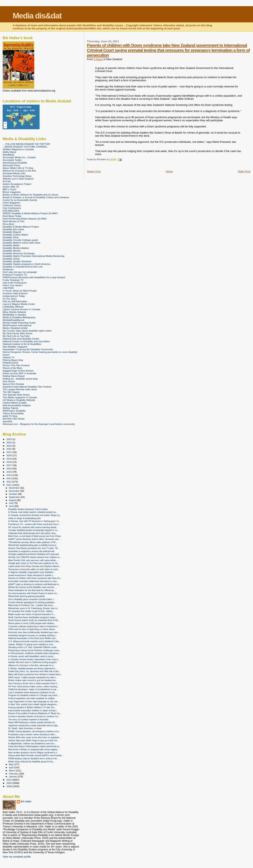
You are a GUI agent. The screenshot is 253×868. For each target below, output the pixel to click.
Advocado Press (11, 165)
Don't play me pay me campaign (20, 272)
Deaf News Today (12, 216)
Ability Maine (9, 152)
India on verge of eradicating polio (24, 518)
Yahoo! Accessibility (13, 413)
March (12, 771)
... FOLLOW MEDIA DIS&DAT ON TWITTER (26, 144)
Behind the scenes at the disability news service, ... (33, 587)
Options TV (9, 357)
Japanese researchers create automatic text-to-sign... (34, 725)
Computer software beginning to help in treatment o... (34, 626)
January (13, 777)
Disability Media (11, 245)
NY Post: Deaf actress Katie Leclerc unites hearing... (33, 686)
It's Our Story (10, 299)
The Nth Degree (11, 392)
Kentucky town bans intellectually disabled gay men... (34, 632)
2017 (9, 465)
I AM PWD (8, 288)
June (12, 506)
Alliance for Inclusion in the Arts (19, 171)
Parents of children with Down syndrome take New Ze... (35, 578)
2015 (9, 472)
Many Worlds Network (14, 312)
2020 (9, 455)
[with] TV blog (10, 416)
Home (169, 171)
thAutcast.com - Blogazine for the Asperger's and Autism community (39, 424)
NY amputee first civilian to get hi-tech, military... (31, 611)
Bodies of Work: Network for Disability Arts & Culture (30, 195)
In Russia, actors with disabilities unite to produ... (32, 656)
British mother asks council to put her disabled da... (33, 680)
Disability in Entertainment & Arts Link (23, 267)
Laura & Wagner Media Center (19, 304)
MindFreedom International (17, 325)
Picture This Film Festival (16, 365)
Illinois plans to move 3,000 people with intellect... (32, 623)
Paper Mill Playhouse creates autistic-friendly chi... (32, 722)
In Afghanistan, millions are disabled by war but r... (32, 743)
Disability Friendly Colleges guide (20, 240)
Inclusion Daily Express (15, 293)
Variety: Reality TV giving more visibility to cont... (31, 644)
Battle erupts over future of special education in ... (32, 614)
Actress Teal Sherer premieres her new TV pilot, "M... (34, 548)
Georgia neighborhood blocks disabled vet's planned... (34, 554)
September (15, 497)
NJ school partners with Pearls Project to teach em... (33, 593)
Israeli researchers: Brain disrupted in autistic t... (31, 575)
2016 (9, 468)
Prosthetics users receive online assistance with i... (33, 734)
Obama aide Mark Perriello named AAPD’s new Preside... (36, 755)
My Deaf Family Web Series (18, 333)
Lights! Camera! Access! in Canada (21, 309)
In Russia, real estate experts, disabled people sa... (33, 512)
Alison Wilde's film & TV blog (18, 168)
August (13, 500)
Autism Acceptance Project (17, 184)
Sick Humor (9, 381)
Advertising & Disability (15, 163)
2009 (9, 783)
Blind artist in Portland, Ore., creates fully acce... (31, 605)
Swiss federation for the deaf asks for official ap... (32, 590)
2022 (9, 449)
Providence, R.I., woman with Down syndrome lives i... (34, 524)
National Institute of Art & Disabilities (22, 344)
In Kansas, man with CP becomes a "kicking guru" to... (34, 521)
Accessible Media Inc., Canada (19, 157)
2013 (9, 478)
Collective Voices (12, 205)
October (13, 494)
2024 (9, 442)
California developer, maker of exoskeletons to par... (33, 689)
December (15, 488)
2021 (9, 452)
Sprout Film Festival (13, 384)
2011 (9, 485)
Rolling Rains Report (14, 376)
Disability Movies (12, 251)
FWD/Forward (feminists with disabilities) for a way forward (34, 277)
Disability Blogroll (12, 232)
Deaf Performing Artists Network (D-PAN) (24, 219)
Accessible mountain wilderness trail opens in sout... (33, 581)
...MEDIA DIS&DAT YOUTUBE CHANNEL (25, 147)
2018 (9, 462)
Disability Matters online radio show (22, 243)
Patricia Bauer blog (13, 360)
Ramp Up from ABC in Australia (19, 373)
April (12, 767)
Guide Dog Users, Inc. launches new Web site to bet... (34, 671)
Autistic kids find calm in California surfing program (32, 662)
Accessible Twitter (12, 160)
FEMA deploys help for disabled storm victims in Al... (33, 758)
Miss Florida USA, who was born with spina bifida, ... (33, 560)
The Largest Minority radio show (20, 389)
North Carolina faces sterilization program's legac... (33, 617)
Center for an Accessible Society (20, 200)
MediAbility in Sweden (14, 315)
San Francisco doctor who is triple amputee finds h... (33, 683)
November (15, 491)
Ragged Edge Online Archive (18, 371)
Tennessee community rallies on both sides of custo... (34, 569)
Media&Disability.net (13, 320)
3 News (98, 59)
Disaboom (8, 269)
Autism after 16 (11, 187)
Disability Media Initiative (16, 248)
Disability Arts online (13, 229)
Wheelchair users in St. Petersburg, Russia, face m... (34, 608)
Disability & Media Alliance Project (21, 227)
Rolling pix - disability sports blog (20, 379)
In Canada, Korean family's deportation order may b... (34, 659)
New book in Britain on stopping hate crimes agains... (34, 749)
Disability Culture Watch (15, 235)
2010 (9, 780)
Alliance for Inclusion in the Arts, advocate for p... (32, 665)
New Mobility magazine (15, 347)
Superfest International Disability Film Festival (27, 387)
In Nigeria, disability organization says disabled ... (32, 572)
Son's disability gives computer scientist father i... (32, 599)
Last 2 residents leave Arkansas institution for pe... (32, 692)
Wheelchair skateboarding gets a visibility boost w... (33, 545)
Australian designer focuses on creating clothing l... (33, 635)
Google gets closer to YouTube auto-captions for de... (34, 563)
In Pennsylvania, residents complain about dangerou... (34, 653)
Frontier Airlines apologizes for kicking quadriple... (32, 602)
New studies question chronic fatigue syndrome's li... (33, 752)
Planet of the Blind (12, 368)
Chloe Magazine (11, 203)
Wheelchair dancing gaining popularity (27, 596)
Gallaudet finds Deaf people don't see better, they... (33, 533)
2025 (9, 439)
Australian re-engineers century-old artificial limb (31, 551)
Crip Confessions (12, 208)
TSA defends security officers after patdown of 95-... (33, 542)
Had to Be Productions (15, 283)
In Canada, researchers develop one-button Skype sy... (35, 515)
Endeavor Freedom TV (15, 275)
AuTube (7, 181)
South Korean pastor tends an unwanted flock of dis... (34, 620)
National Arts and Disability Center (21, 339)
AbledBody (9, 155)
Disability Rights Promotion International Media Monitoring (33, 256)
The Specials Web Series (16, 395)
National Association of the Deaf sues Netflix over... (33, 638)
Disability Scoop (11, 259)
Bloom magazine (12, 192)
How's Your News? (13, 285)
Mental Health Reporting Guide (19, 323)
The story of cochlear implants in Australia (28, 719)
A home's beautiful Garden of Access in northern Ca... (34, 716)
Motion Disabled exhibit (15, 328)
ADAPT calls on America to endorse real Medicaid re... (34, 584)
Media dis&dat (37, 16)
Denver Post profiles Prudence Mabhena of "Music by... (35, 713)
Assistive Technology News (17, 176)
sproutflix (7, 421)
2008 (9, 786)
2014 (9, 475)
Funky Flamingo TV (13, 280)
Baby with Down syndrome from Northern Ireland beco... (35, 674)
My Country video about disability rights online (27, 331)
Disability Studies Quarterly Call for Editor (28, 509)
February (14, 774)
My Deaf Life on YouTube (16, 336)
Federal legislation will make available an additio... (32, 698)
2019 (9, 459)
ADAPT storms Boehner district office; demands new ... (35, 539)
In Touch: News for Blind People (20, 291)
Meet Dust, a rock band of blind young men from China (34, 536)
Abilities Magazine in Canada (18, 149)
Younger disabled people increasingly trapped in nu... (34, 530)
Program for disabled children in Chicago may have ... (34, 695)
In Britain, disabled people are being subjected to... (33, 668)
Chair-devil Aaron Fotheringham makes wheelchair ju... (35, 746)
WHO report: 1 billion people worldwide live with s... (33, 677)
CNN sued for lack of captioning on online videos (32, 629)
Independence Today (14, 296)
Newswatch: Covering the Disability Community (28, 349)
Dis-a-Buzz (9, 224)
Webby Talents (10, 408)
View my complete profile (17, 857)
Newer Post (94, 171)
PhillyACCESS (10, 363)
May (11, 764)
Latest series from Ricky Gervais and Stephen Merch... (34, 566)
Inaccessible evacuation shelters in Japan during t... (33, 710)
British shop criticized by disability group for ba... (31, 762)
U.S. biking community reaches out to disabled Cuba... (34, 641)
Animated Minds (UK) (14, 173)
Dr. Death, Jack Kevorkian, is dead (25, 728)
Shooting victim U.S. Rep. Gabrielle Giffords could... (33, 647)
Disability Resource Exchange (19, 253)
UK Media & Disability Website (19, 400)
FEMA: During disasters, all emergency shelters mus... (34, 731)
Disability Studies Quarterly (17, 261)
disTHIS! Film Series (14, 419)
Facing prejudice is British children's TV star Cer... (32, 707)
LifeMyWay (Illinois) (13, 307)
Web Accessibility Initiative (17, 405)
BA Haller (26, 802)
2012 (9, 482)
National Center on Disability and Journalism (26, 341)
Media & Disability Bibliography (19, 317)
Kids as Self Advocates (15, 301)
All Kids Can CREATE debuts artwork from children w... (35, 557)
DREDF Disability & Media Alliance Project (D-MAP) (30, 213)
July (11, 503)
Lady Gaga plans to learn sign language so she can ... (34, 701)
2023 (9, 446)
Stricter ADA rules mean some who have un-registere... (35, 737)
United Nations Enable (15, 403)
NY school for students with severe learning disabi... (33, 527)
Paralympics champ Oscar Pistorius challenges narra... (35, 650)
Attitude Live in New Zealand (18, 179)
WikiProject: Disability (14, 411)
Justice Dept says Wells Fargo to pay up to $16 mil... (33, 740)
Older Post (244, 171)
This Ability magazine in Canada (20, 397)
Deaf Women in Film (14, 221)
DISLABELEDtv (11, 211)
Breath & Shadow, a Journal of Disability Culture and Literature (36, 197)
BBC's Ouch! (10, 189)
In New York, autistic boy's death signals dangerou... (33, 704)
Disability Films (11, 237)
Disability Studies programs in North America (26, 264)
